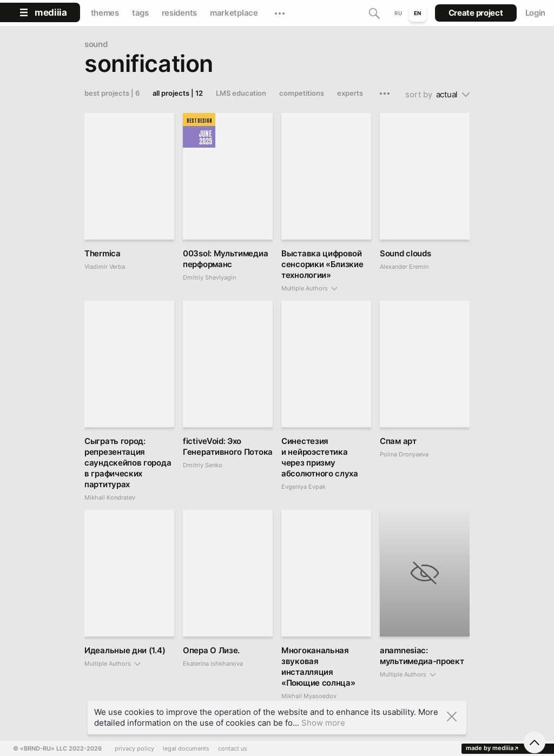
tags (140, 13)
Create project (476, 13)
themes (105, 13)
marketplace (234, 13)
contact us (233, 749)
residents (179, 13)
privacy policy (134, 749)
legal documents (186, 749)
